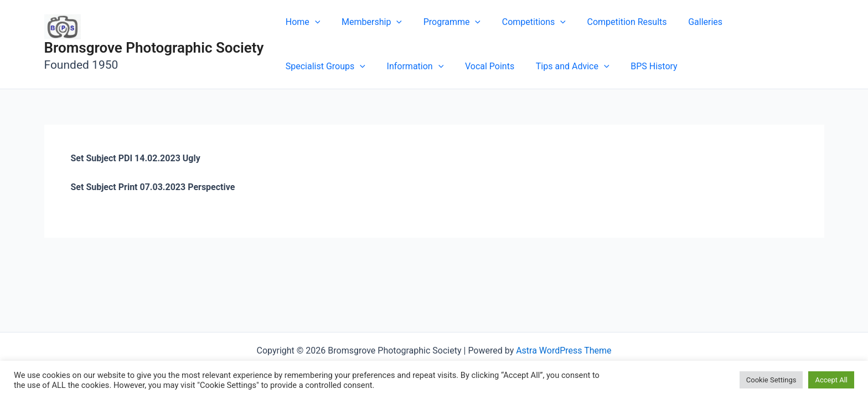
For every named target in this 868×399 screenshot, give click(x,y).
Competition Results (611, 22)
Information (312, 66)
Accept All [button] (831, 380)
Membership (366, 22)
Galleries (685, 22)
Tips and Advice (462, 66)
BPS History (540, 66)
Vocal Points (383, 66)
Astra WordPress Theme (564, 351)
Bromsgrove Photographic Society (154, 48)
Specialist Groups (760, 22)
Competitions (521, 22)
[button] (313, 22)
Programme (443, 22)
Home (301, 22)
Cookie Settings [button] (771, 380)
